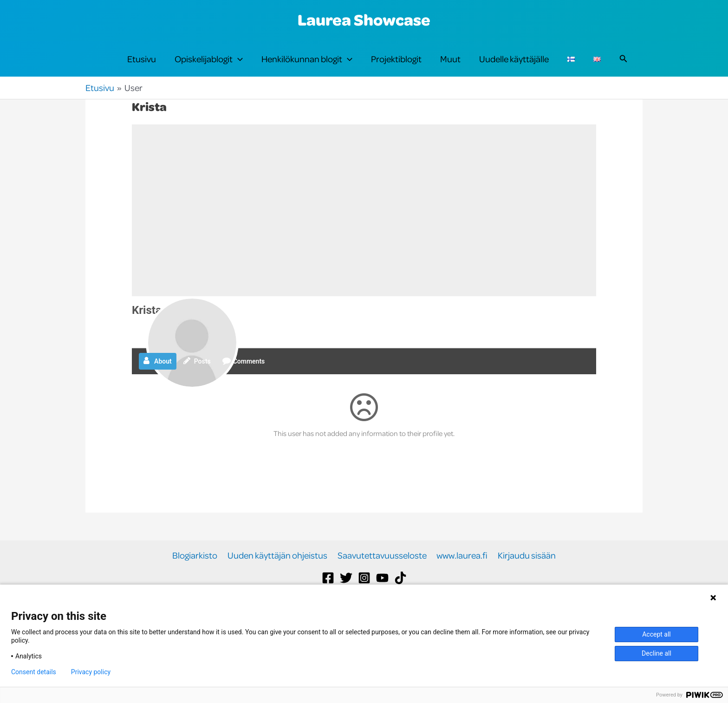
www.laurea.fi (461, 570)
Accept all (656, 634)
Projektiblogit (396, 66)
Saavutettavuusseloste (382, 570)
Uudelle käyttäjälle (514, 66)
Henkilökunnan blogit (307, 66)
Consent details (34, 672)
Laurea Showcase (364, 20)
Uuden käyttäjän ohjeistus (278, 570)
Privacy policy (91, 672)
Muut (450, 66)
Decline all (656, 653)
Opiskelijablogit (209, 66)
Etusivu (142, 66)
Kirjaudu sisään (525, 570)
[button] (238, 66)
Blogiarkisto (197, 570)
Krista (147, 324)
